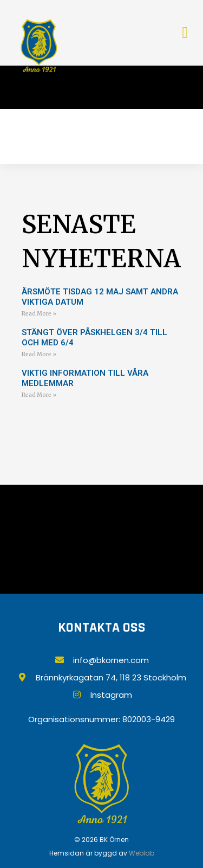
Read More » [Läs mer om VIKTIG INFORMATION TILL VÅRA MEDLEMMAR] (39, 395)
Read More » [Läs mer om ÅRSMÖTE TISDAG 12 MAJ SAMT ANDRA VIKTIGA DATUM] (39, 314)
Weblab (142, 853)
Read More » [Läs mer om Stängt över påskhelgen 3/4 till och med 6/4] (39, 354)
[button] (185, 33)
